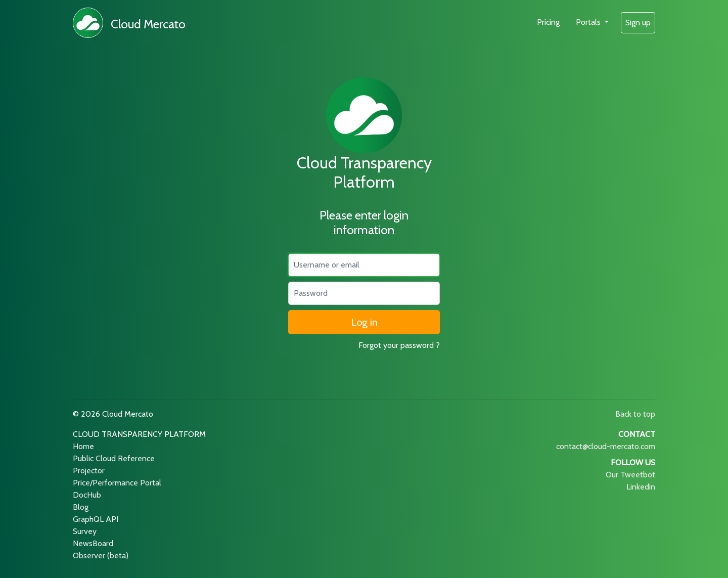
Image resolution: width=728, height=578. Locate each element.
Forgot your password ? (399, 345)
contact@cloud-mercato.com (606, 446)
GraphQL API (96, 519)
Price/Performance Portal (117, 483)
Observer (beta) (101, 555)
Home (83, 446)
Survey (85, 531)
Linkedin (641, 487)
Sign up (638, 23)
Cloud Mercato (148, 24)
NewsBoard (93, 543)
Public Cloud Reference (114, 458)
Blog (81, 507)
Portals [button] (589, 22)
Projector (89, 471)
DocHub (87, 495)
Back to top (635, 414)
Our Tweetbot (630, 475)
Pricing (548, 22)
